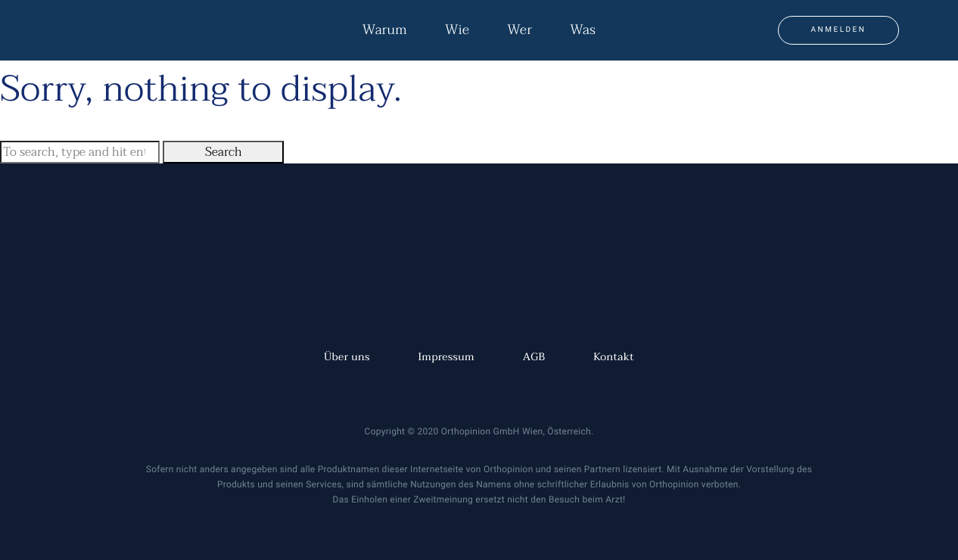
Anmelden (839, 30)
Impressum (446, 358)
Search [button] (224, 152)
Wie (457, 30)
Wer (519, 30)
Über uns (347, 358)
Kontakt (614, 358)
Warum (385, 30)
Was (583, 30)
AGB (534, 358)
